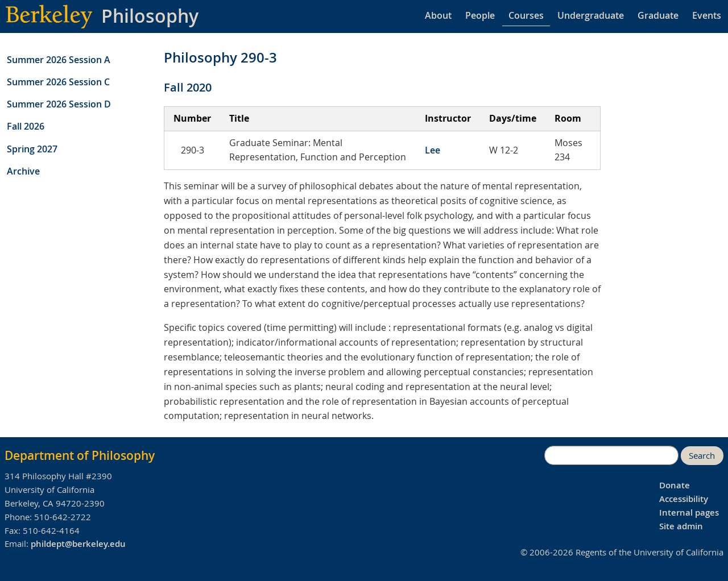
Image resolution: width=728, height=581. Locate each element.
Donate (675, 485)
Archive (23, 171)
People (480, 15)
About (438, 15)
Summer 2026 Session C (58, 82)
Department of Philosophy (80, 455)
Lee (433, 150)
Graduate (658, 15)
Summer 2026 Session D (59, 104)
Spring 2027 (32, 149)
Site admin (681, 526)
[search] (611, 455)
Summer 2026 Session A (59, 60)
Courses (526, 15)
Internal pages (689, 512)
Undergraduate (591, 15)
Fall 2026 (26, 126)
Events (707, 15)
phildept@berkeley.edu (78, 544)
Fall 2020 (188, 87)
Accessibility (684, 499)
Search (702, 456)
